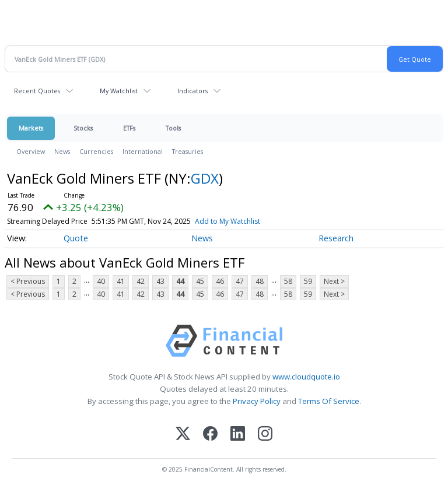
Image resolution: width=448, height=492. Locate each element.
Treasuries (188, 151)
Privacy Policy (257, 401)
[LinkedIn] (238, 435)
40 (101, 281)
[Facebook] (210, 435)
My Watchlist (119, 91)
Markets (31, 128)
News (62, 151)
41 (121, 281)
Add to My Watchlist (228, 221)
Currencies (96, 151)
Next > (334, 281)
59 (308, 281)
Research (336, 238)
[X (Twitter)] (183, 435)
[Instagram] (265, 435)
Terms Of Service (329, 401)
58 (288, 281)
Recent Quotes (37, 91)
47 (240, 281)
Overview (31, 151)
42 (141, 281)
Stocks (83, 128)
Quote (76, 238)
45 (200, 281)
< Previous (28, 281)
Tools (173, 128)
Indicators (192, 91)
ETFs (129, 128)
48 (260, 281)
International (143, 151)
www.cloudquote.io (306, 377)
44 (180, 281)
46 (220, 281)
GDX (205, 178)
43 (160, 281)
